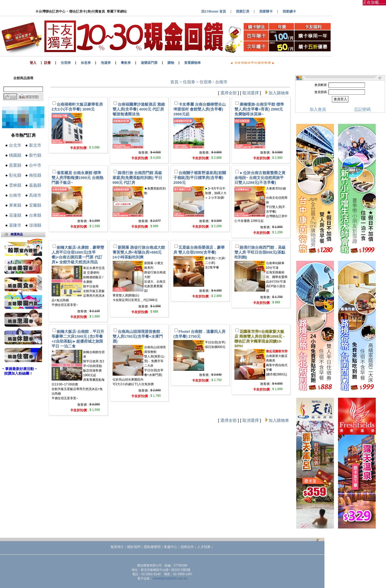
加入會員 (318, 109)
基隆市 (15, 225)
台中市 (35, 165)
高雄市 (35, 195)
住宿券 (189, 82)
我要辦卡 (266, 11)
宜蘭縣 (35, 205)
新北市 (35, 145)
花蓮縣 (15, 215)
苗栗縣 (15, 165)
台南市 (15, 195)
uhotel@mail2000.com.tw (170, 579)
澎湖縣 (35, 225)
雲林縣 (15, 185)
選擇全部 (229, 93)
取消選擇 (251, 93)
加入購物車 (279, 93)
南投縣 (35, 175)
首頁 (174, 82)
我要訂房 (243, 11)
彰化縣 (15, 175)
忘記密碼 (362, 109)
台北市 (15, 145)
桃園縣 (15, 155)
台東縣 (35, 215)
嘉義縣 (35, 185)
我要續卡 (289, 11)
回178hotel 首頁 (214, 11)
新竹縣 (35, 155)
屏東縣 (15, 205)
